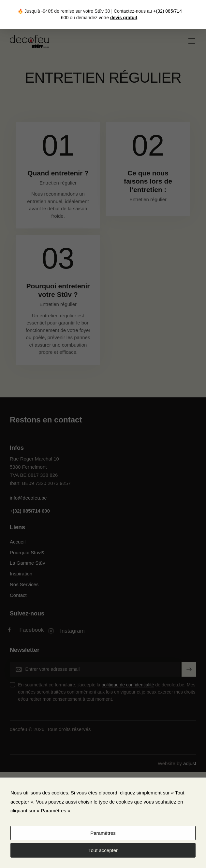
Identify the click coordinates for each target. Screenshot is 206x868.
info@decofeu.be (28, 498)
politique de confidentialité (128, 685)
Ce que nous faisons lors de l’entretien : (148, 181)
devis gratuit (124, 18)
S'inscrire (189, 672)
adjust (190, 763)
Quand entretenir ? (58, 173)
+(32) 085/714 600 (30, 511)
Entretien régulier (58, 183)
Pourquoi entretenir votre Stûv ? (58, 290)
